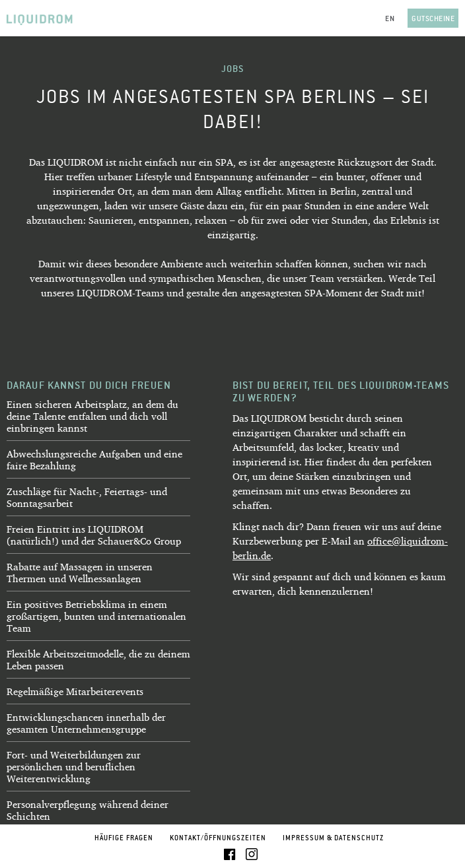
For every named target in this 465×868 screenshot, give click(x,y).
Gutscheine (433, 18)
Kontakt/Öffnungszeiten (218, 838)
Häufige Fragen (124, 838)
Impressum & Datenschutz (333, 838)
